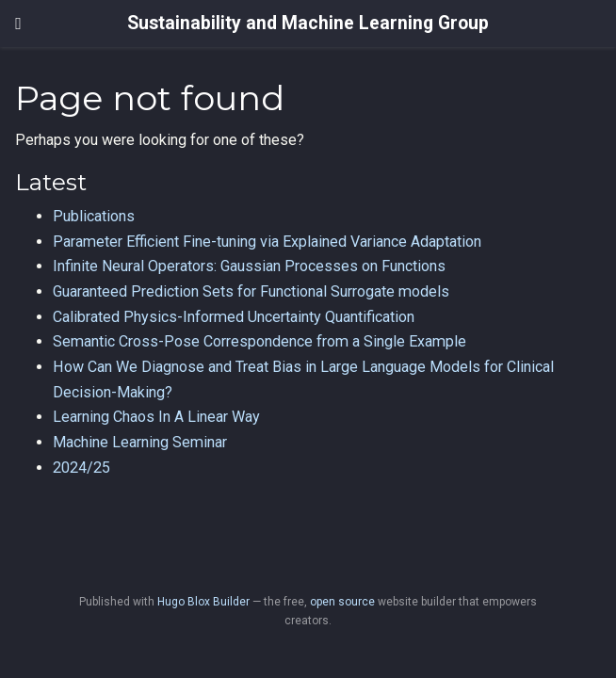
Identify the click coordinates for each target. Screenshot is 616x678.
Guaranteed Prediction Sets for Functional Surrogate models (251, 291)
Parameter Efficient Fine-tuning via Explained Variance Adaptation (267, 242)
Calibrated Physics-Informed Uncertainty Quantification (234, 317)
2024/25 (81, 468)
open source (342, 602)
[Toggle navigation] (18, 24)
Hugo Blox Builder (203, 602)
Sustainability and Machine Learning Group (308, 23)
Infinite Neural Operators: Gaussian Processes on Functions (249, 266)
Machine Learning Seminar (140, 442)
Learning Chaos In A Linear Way (156, 417)
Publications (94, 216)
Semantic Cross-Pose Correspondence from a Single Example (259, 341)
